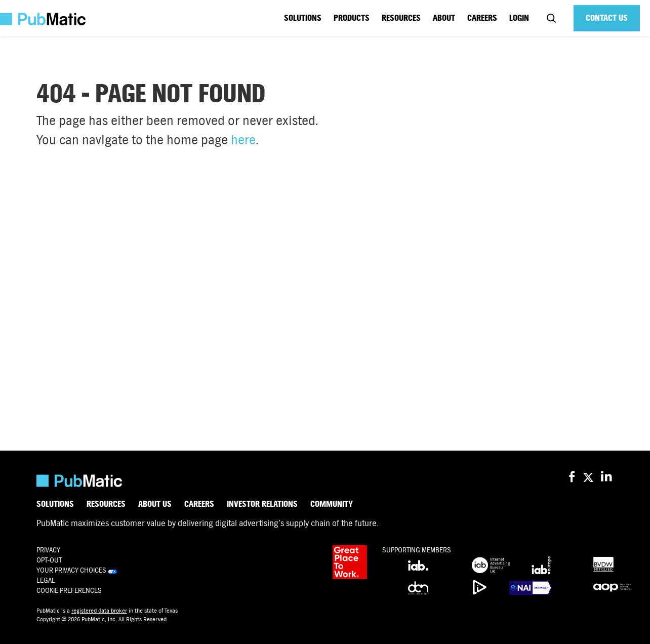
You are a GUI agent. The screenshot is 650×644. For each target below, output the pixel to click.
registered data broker (99, 611)
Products (352, 18)
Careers (482, 18)
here (243, 140)
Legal (46, 580)
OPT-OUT (49, 560)
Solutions (303, 18)
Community (332, 504)
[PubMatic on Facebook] (572, 477)
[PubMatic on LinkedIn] (607, 477)
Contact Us (607, 18)
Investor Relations (262, 504)
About (444, 18)
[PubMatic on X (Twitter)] (590, 477)
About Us (155, 504)
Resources (401, 18)
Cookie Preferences (69, 591)
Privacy (48, 550)
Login (519, 18)
